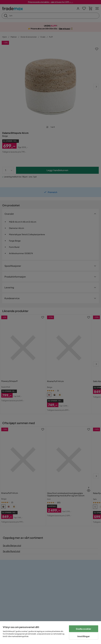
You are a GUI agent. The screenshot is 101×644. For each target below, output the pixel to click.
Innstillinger (84, 636)
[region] (51, 633)
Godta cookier (84, 629)
